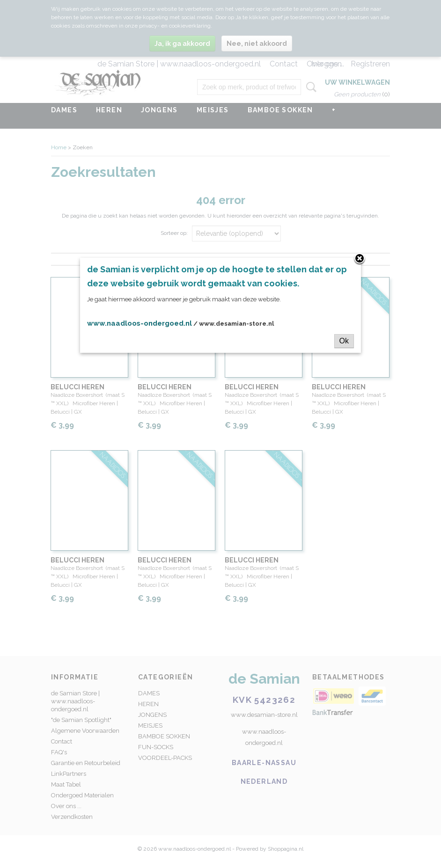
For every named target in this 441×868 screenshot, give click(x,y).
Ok (344, 341)
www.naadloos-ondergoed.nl (140, 323)
